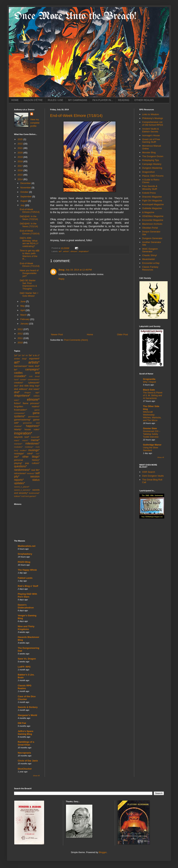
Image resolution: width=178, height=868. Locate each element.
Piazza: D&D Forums (153, 176)
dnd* (17, 392)
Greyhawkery (25, 554)
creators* (19, 383)
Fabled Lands (25, 578)
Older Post (123, 334)
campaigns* (32, 369)
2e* (20, 355)
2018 (20, 161)
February (25, 319)
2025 (20, 139)
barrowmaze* (21, 366)
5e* (31, 355)
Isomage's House (151, 135)
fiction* (18, 403)
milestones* (32, 443)
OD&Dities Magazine (153, 216)
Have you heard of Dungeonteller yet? (29, 273)
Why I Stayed (149, 382)
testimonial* (34, 493)
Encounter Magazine (153, 220)
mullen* (23, 450)
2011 (20, 338)
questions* (20, 466)
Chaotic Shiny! (150, 255)
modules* (18, 447)
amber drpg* (20, 359)
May (23, 306)
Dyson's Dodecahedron (26, 606)
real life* (35, 470)
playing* (18, 463)
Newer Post (57, 334)
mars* (17, 440)
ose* (38, 454)
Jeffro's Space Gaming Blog (26, 733)
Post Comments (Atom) (76, 340)
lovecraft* (35, 437)
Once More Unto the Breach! (75, 16)
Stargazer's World (27, 715)
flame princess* (31, 403)
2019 (20, 157)
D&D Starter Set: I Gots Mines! (29, 294)
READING (124, 100)
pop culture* (32, 463)
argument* (34, 359)
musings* (34, 450)
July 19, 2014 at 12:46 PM (79, 270)
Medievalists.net (27, 546)
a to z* (36, 355)
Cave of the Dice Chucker (27, 698)
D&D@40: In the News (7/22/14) (29, 218)
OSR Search (149, 472)
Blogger (103, 852)
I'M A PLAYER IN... (103, 100)
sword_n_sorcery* (22, 490)
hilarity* (18, 429)
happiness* (33, 426)
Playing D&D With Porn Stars (27, 595)
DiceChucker (25, 769)
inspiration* (84, 251)
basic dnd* (34, 366)
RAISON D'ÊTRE (33, 100)
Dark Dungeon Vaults (153, 476)
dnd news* (34, 389)
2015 (20, 175)
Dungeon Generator (152, 238)
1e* (16, 355)
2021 (20, 148)
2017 (20, 166)
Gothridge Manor (152, 445)
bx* (16, 370)
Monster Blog (149, 152)
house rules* (32, 429)
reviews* (31, 473)
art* (60, 251)
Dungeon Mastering (152, 168)
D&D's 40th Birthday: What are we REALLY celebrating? (29, 242)
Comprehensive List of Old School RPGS (153, 123)
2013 (20, 329)
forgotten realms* (27, 406)
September (26, 197)
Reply (61, 279)
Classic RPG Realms (25, 687)
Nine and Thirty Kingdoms (26, 628)
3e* (23, 355)
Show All (36, 776)
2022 (20, 144)
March (24, 315)
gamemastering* (22, 420)
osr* (17, 457)
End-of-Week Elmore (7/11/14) (30, 265)
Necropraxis (24, 753)
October (25, 192)
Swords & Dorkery (28, 707)
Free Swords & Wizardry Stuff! (150, 188)
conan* (23, 379)
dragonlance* (22, 396)
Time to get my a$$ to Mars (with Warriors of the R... (29, 255)
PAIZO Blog (24, 562)
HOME (15, 100)
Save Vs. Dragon (27, 659)
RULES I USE (55, 100)
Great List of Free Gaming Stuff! (151, 141)
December (26, 183)
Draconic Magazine (152, 197)
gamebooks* (34, 416)
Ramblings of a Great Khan (26, 743)
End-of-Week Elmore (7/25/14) (30, 211)
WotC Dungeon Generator (150, 250)
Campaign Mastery (152, 164)
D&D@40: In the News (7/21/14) (29, 225)
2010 (20, 343)
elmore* (74, 251)
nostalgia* (19, 453)
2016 (20, 170)
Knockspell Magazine (153, 204)
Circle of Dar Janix (28, 761)
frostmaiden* (20, 410)
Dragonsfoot (148, 172)
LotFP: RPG (24, 667)
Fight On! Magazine (152, 201)
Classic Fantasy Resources (150, 268)
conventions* (34, 379)
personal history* (27, 460)
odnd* (30, 453)
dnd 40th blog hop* (30, 386)
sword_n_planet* (22, 487)
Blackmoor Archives (152, 224)
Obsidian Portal (150, 228)
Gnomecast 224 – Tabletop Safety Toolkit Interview (152, 434)
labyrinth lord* (22, 437)
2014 (20, 179)
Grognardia (149, 379)
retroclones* (20, 473)
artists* (66, 251)
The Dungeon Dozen (153, 156)
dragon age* (32, 392)
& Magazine (148, 212)
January (25, 324)
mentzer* (18, 444)
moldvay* (29, 447)
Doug (61, 270)
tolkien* (17, 496)
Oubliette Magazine (152, 208)
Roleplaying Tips (150, 160)
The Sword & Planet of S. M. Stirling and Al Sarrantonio (153, 395)
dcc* (16, 386)
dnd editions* (21, 389)
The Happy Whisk (27, 570)
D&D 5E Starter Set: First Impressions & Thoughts (28, 285)
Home (90, 334)
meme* (35, 440)
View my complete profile (35, 123)
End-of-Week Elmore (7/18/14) (76, 116)
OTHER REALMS (144, 100)
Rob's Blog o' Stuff (28, 586)
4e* (27, 356)
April (23, 310)
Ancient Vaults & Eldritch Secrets (150, 130)
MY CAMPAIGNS (78, 100)
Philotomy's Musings (152, 118)
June (23, 301)
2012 (20, 334)
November (26, 188)
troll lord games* (29, 496)
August (24, 201)
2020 (20, 153)
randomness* (22, 470)
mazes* (25, 440)
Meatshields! (149, 259)
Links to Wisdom (150, 114)
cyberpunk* (34, 383)
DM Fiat (22, 723)
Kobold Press (149, 193)
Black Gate (149, 390)
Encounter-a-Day (151, 263)
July (23, 205)
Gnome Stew (150, 428)
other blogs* (31, 457)
